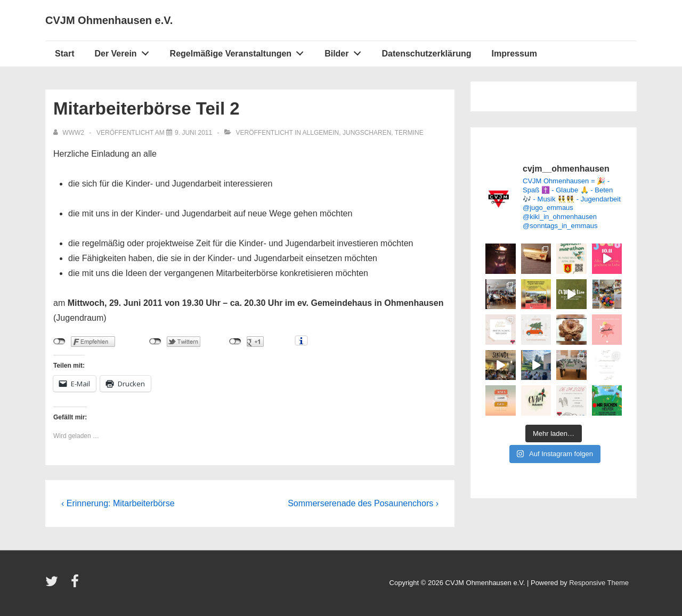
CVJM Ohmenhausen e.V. (109, 20)
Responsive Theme (599, 583)
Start (64, 54)
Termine (409, 133)
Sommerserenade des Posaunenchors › (363, 503)
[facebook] (76, 585)
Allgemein (321, 133)
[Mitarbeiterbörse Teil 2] (193, 133)
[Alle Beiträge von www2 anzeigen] (70, 133)
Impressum (514, 54)
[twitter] (54, 585)
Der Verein (124, 51)
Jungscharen (367, 133)
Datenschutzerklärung (426, 54)
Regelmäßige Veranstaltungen (240, 51)
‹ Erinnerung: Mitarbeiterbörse (118, 503)
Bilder (346, 51)
